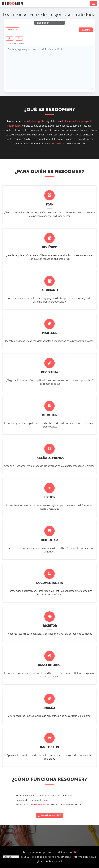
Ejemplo (13, 30)
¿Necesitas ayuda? (49, 815)
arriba (46, 800)
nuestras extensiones (39, 804)
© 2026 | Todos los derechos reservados (46, 857)
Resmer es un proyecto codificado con (50, 852)
